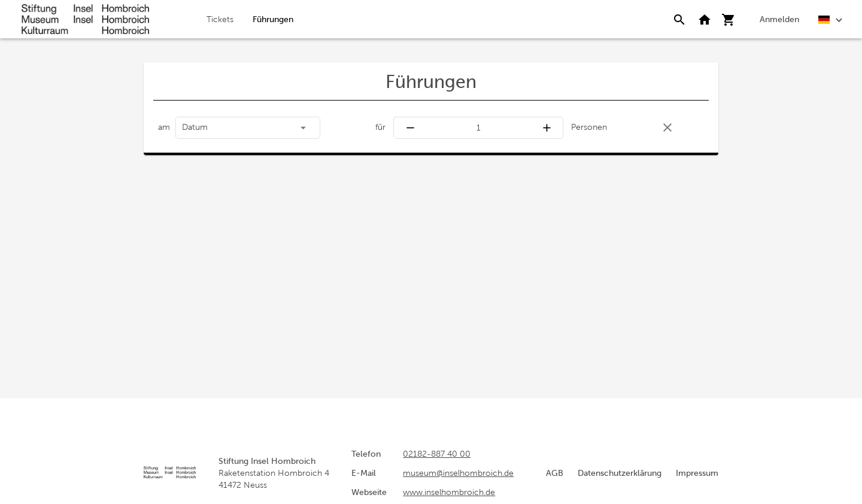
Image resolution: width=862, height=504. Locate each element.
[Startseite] (85, 19)
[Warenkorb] (729, 19)
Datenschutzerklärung (620, 473)
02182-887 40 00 (437, 454)
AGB (555, 473)
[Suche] (679, 19)
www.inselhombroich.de (449, 492)
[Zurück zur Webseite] (705, 19)
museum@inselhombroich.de (458, 473)
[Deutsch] (831, 19)
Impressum (697, 473)
